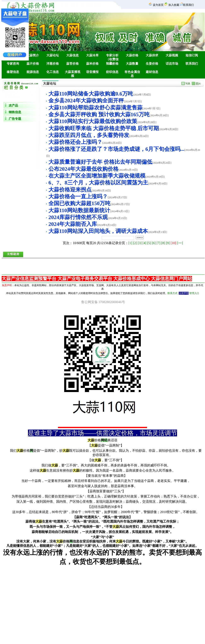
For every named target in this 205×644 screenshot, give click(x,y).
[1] (130, 243)
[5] (149, 243)
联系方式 (172, 293)
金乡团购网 (103, 566)
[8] (163, 243)
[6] (154, 243)
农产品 (13, 105)
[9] (168, 243)
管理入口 (194, 293)
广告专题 (15, 119)
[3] (140, 243)
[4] (144, 243)
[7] (159, 243)
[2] (135, 243)
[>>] (180, 243)
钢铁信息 (15, 112)
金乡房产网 (102, 566)
